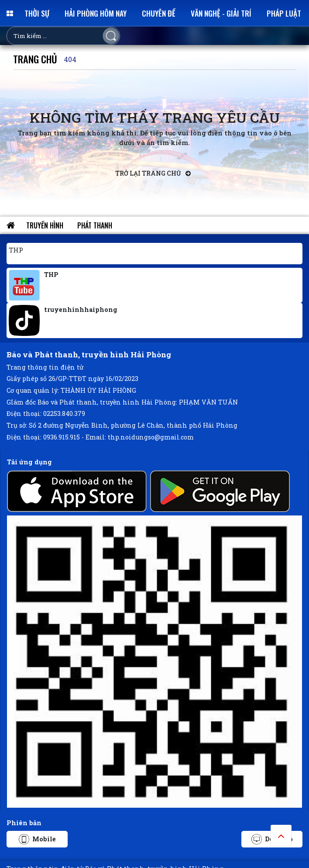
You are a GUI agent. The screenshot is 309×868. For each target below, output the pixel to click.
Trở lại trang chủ (153, 173)
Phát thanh (95, 225)
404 (70, 59)
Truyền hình (45, 225)
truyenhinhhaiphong (81, 310)
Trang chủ (35, 59)
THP (16, 250)
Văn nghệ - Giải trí (221, 13)
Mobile (37, 839)
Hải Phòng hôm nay (96, 13)
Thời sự (37, 13)
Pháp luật (284, 13)
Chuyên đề (159, 13)
